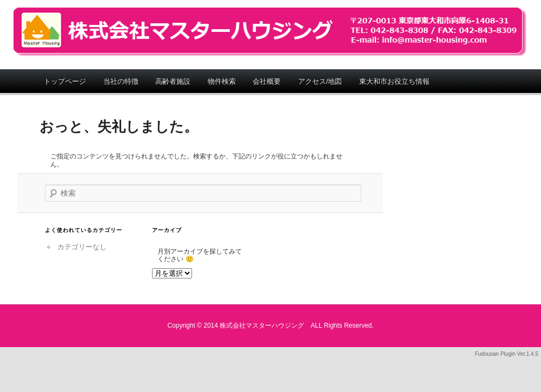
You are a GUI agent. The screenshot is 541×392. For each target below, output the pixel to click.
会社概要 (267, 81)
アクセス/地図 (320, 81)
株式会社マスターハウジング (270, 32)
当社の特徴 (121, 81)
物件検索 (222, 81)
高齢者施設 (173, 81)
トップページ (65, 81)
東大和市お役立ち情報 (394, 81)
